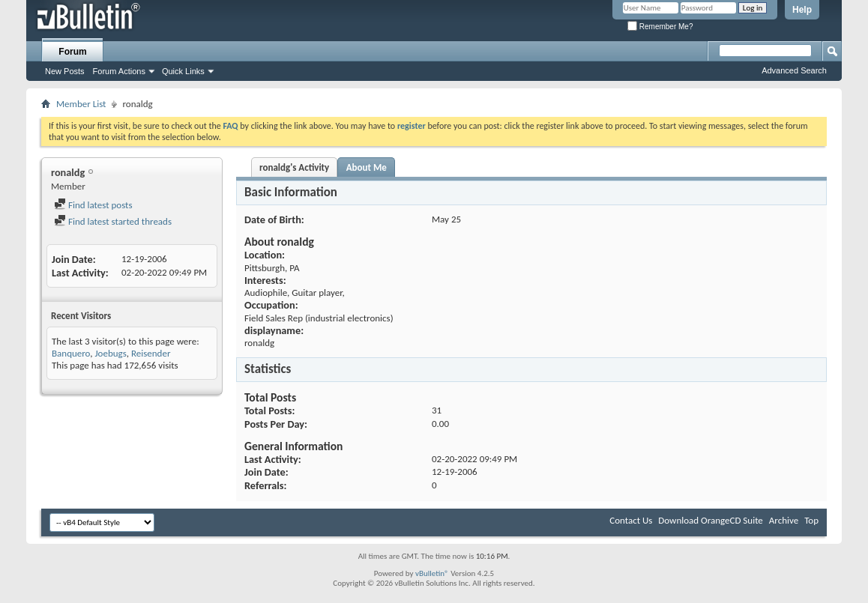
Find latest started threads (113, 221)
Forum (72, 52)
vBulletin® (432, 573)
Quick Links (183, 71)
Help (802, 10)
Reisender (151, 353)
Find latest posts (93, 205)
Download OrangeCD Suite (711, 520)
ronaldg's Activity (294, 167)
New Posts (65, 71)
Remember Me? (660, 27)
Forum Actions (119, 71)
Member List (81, 104)
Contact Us (631, 520)
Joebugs (110, 353)
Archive (784, 520)
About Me (367, 167)
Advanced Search (794, 70)
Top (811, 520)
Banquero (71, 353)
